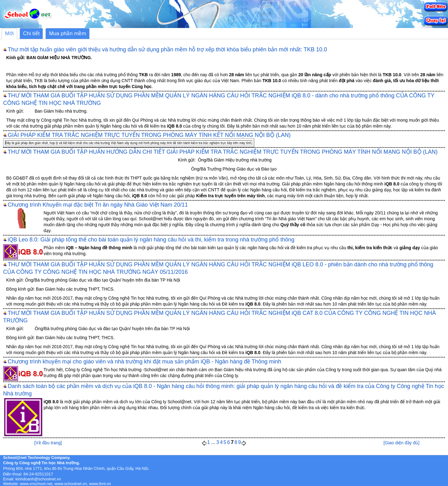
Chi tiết (31, 33)
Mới (9, 33)
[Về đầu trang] (48, 443)
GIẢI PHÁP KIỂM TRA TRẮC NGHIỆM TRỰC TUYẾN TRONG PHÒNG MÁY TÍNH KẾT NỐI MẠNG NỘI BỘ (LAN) (149, 135)
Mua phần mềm (67, 33)
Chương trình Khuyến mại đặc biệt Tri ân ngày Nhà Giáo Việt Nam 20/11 (98, 205)
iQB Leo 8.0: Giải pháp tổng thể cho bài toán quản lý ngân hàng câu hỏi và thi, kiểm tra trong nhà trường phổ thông (151, 240)
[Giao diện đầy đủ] (401, 443)
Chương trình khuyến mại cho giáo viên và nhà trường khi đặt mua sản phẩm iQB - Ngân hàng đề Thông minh (145, 362)
